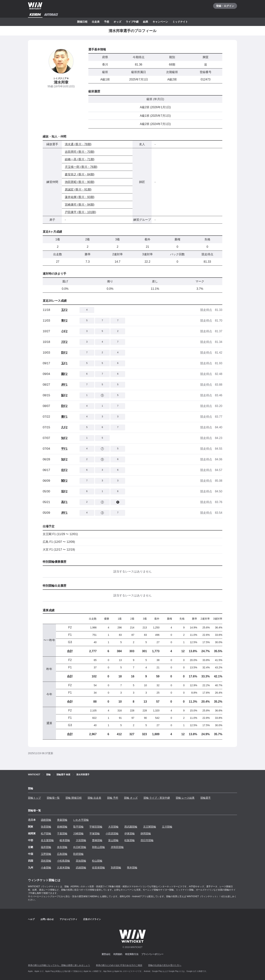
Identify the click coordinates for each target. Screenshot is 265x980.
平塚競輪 (95, 833)
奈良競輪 (62, 847)
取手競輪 (78, 827)
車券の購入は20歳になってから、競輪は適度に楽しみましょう (59, 965)
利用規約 (118, 954)
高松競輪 (46, 861)
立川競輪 (167, 827)
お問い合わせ (47, 919)
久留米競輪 (63, 868)
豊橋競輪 (97, 840)
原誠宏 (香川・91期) (78, 190)
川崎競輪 (78, 833)
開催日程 (82, 22)
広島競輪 (62, 854)
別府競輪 (116, 868)
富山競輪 (113, 840)
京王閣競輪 (150, 827)
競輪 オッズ (131, 798)
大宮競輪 (113, 827)
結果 (146, 22)
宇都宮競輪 (96, 827)
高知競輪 (81, 861)
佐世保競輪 (98, 868)
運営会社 (106, 954)
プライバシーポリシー (152, 954)
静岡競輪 (146, 833)
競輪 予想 (113, 798)
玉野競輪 (46, 854)
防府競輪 (78, 854)
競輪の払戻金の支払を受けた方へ (165, 965)
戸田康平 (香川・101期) (80, 212)
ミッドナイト (180, 22)
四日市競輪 (147, 840)
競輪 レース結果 (185, 798)
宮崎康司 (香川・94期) (80, 205)
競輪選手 (206, 798)
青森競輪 (62, 820)
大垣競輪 (81, 840)
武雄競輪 (81, 868)
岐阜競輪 (65, 840)
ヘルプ (31, 919)
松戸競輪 (46, 833)
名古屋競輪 (47, 840)
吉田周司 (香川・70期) (80, 152)
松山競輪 (97, 861)
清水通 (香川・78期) (78, 144)
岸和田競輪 (117, 847)
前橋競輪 (62, 827)
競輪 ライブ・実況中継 (157, 798)
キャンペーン (160, 22)
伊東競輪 (130, 833)
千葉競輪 (62, 833)
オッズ (117, 22)
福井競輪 (46, 847)
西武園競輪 (131, 827)
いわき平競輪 (81, 820)
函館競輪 (46, 820)
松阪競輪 (130, 840)
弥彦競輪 (46, 827)
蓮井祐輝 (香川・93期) (80, 197)
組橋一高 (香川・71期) (80, 159)
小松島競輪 (63, 861)
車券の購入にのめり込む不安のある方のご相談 (119, 965)
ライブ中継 (132, 22)
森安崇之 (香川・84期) (80, 174)
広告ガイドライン (92, 919)
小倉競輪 (46, 868)
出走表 (96, 22)
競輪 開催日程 (74, 798)
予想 (107, 22)
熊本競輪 (132, 868)
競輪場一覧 (53, 798)
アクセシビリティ (68, 919)
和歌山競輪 (98, 847)
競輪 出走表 (94, 798)
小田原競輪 (112, 833)
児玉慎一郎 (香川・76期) (81, 167)
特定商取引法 (132, 954)
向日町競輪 (80, 847)
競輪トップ (34, 798)
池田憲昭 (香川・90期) (80, 182)
